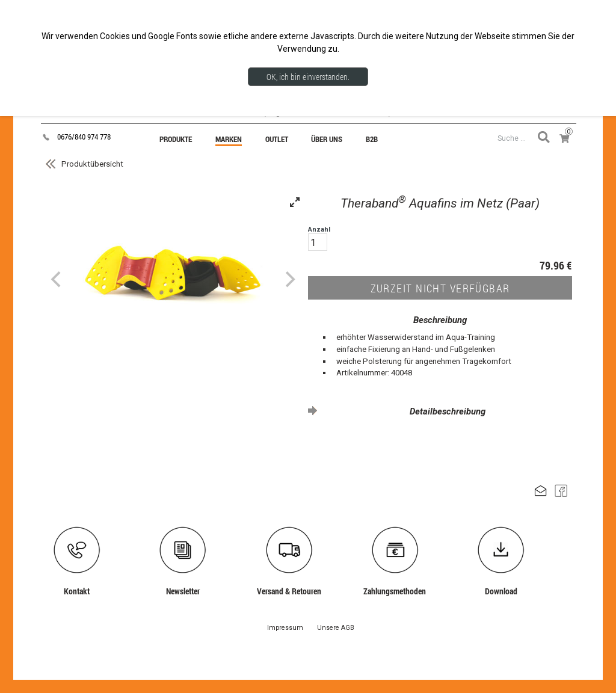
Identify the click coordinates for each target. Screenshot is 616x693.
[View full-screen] (295, 202)
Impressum (285, 628)
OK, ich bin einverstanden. (308, 77)
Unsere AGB (336, 628)
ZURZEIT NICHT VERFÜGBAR (440, 288)
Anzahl (319, 238)
